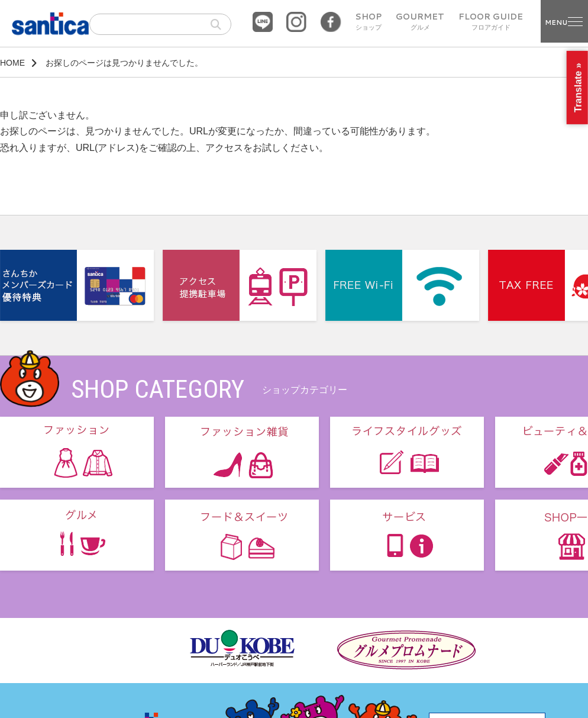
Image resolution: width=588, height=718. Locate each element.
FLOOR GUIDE (491, 22)
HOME (12, 63)
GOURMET (420, 22)
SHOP (368, 22)
